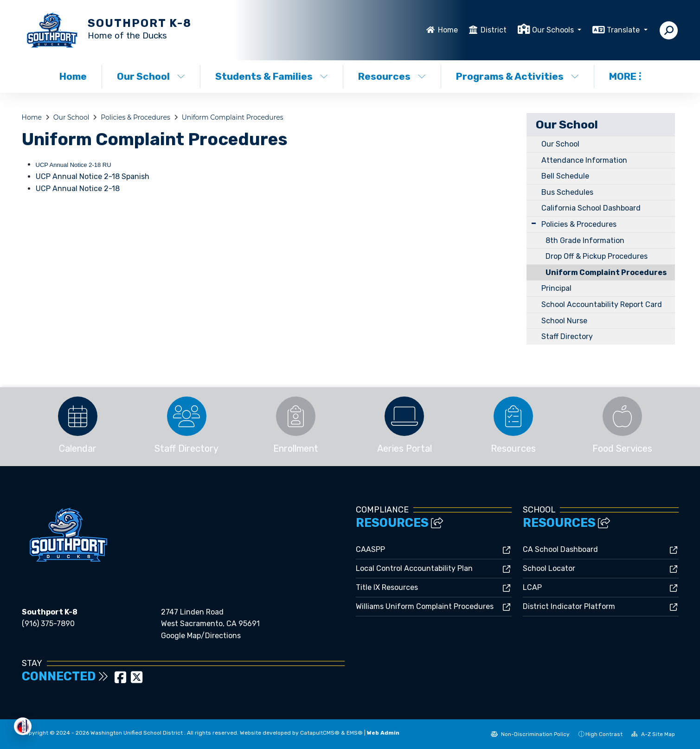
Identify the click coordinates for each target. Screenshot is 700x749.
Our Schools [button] (554, 30)
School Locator (549, 568)
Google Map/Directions (201, 636)
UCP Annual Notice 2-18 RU (74, 165)
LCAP (532, 587)
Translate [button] (624, 30)
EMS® (355, 733)
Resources (392, 76)
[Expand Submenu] (534, 223)
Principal (556, 288)
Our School (151, 76)
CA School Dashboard (560, 549)
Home (448, 30)
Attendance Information (584, 160)
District (494, 30)
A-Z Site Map (653, 734)
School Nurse (564, 321)
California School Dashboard (591, 208)
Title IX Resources (387, 587)
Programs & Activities (517, 76)
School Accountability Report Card (602, 304)
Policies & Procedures (135, 117)
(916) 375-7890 (48, 624)
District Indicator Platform (569, 606)
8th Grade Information (585, 240)
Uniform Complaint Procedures (233, 117)
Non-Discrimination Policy (530, 734)
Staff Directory (567, 336)
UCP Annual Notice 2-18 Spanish (93, 176)
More (625, 76)
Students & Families (272, 76)
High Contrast (604, 734)
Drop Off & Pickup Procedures (597, 256)
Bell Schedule (565, 176)
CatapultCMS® (320, 733)
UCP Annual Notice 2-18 (78, 189)
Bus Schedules (567, 192)
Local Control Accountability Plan (414, 568)
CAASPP (370, 549)
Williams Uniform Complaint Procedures (425, 606)
